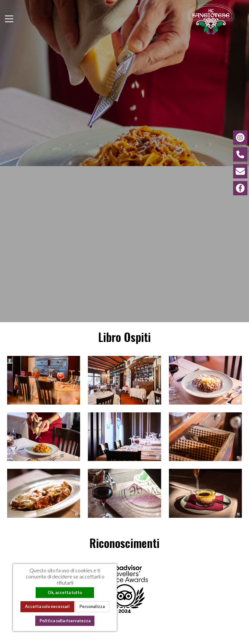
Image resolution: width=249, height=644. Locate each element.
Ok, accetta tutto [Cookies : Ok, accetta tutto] (65, 592)
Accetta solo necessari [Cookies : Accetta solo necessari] (47, 606)
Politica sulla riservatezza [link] (65, 621)
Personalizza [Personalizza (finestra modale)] (92, 606)
